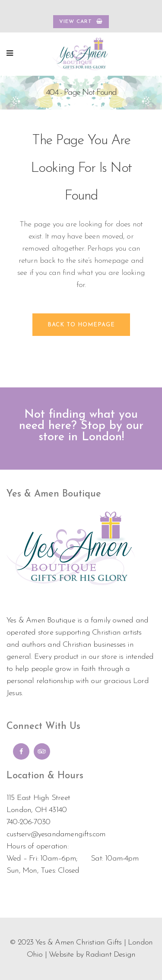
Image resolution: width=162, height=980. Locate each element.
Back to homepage (81, 325)
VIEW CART (81, 21)
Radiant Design (110, 955)
